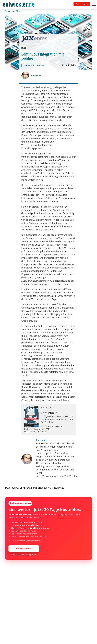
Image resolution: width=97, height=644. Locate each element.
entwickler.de (19, 5)
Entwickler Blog (13, 11)
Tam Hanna (35, 75)
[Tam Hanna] (26, 75)
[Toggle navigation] (19, 4)
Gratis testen (82, 4)
